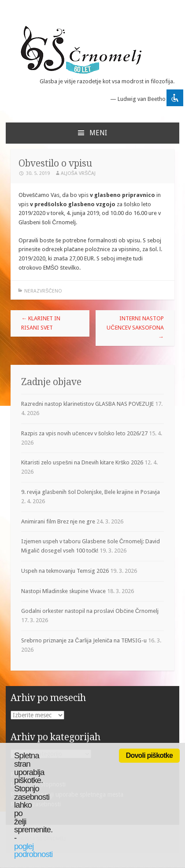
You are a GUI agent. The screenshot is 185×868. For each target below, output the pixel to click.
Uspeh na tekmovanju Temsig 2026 (65, 571)
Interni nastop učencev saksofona (135, 328)
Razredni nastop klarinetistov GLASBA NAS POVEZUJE (87, 404)
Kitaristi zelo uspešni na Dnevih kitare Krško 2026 (82, 462)
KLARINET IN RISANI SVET (41, 323)
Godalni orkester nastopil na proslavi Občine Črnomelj (90, 611)
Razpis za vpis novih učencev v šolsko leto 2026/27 (84, 433)
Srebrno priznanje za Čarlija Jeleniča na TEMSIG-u (84, 640)
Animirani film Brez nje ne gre (58, 521)
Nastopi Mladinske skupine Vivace (63, 591)
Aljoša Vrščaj (78, 173)
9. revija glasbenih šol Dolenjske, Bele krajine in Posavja (91, 492)
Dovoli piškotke (149, 755)
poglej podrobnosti (33, 850)
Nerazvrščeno (43, 291)
